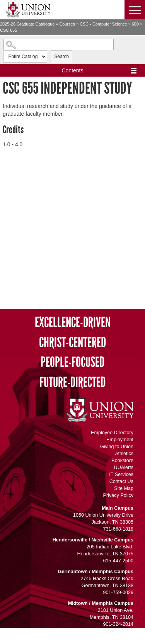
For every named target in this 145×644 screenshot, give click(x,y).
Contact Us (121, 481)
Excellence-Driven (73, 323)
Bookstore (122, 461)
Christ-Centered (72, 343)
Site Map (124, 488)
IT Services (121, 474)
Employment (120, 440)
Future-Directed (72, 383)
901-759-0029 (118, 593)
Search (61, 57)
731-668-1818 (118, 529)
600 (135, 24)
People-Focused (72, 362)
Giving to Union (117, 447)
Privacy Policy (118, 495)
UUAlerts (124, 468)
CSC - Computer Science (103, 24)
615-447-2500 (118, 561)
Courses (67, 24)
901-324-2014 (118, 624)
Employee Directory (112, 433)
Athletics (124, 454)
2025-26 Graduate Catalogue (27, 24)
